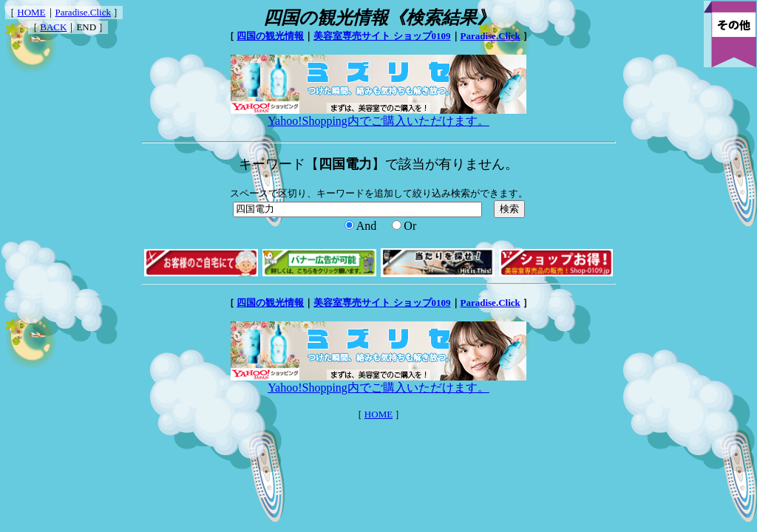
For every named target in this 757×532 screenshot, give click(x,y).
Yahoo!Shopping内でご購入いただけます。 (378, 115)
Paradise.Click (83, 12)
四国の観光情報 (270, 36)
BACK (53, 27)
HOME (31, 12)
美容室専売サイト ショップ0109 (382, 36)
